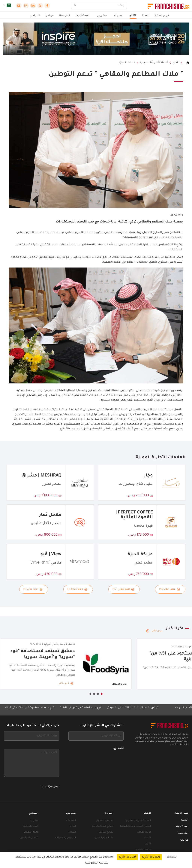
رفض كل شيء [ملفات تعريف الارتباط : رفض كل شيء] (151, 857)
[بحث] (101, 6)
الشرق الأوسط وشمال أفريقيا (135, 826)
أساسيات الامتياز (105, 821)
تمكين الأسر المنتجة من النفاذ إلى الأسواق (129, 708)
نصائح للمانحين (106, 832)
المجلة (146, 16)
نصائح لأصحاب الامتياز (102, 826)
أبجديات (118, 16)
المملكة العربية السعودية (154, 63)
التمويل (72, 832)
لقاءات (147, 838)
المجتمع (35, 16)
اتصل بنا (34, 821)
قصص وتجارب (143, 850)
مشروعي (102, 16)
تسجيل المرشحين (29, 838)
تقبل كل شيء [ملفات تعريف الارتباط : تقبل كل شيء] (127, 857)
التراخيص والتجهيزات (65, 838)
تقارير (148, 844)
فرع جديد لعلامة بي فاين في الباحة (77, 708)
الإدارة (73, 826)
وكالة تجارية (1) (77, 589)
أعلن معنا (65, 16)
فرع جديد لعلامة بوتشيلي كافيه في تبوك (26, 708)
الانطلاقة (71, 821)
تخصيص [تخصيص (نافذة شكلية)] (171, 857)
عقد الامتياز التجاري (104, 838)
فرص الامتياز (162, 16)
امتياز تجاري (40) (123, 589)
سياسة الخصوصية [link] (97, 863)
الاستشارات (82, 16)
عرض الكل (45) (169, 589)
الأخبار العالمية (144, 832)
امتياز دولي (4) (33, 589)
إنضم (118, 748)
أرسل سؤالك (50, 787)
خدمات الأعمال (127, 63)
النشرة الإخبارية (31, 826)
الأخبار (133, 16)
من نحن (49, 16)
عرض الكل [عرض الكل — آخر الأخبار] (155, 631)
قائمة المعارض (31, 832)
